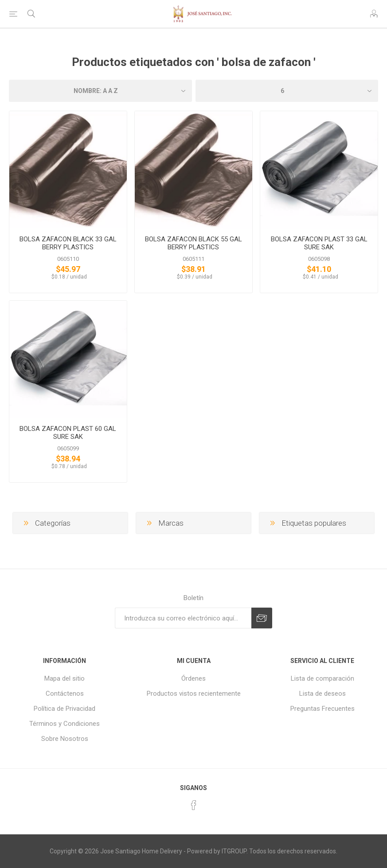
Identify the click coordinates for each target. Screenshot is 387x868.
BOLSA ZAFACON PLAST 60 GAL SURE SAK (68, 433)
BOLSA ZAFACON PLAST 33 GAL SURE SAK (319, 243)
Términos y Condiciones (64, 724)
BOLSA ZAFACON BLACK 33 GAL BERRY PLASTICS (68, 243)
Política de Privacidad (64, 709)
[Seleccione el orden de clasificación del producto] (100, 91)
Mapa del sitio (64, 678)
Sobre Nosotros (65, 739)
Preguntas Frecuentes (322, 709)
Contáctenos (65, 694)
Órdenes (193, 678)
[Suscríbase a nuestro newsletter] (183, 618)
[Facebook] (194, 805)
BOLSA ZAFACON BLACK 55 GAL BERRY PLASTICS (193, 243)
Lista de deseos (322, 694)
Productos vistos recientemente (194, 694)
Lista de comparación (322, 678)
